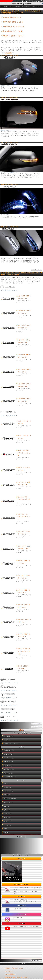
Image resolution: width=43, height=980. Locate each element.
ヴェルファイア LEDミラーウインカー (24, 499)
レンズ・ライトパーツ (10, 799)
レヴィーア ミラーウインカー (10, 55)
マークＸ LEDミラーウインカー (24, 635)
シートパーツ (7, 814)
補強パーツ (7, 833)
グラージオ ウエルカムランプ (10, 185)
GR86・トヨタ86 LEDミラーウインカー (24, 453)
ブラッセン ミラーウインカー (10, 98)
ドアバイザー (7, 795)
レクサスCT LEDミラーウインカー (24, 297)
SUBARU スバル (9, 769)
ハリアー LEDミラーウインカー (24, 591)
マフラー (6, 829)
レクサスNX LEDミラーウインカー (24, 371)
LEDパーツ (8, 53)
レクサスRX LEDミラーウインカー (24, 400)
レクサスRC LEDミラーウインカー (24, 385)
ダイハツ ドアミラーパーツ (8, 717)
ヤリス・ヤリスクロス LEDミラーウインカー (24, 651)
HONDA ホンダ (8, 762)
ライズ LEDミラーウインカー (24, 667)
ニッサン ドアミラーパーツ (8, 680)
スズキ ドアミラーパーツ (8, 710)
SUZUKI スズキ (8, 773)
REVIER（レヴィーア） (12, 17)
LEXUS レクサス (9, 750)
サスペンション (8, 825)
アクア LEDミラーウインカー (24, 469)
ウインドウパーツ (8, 791)
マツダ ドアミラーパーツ (8, 695)
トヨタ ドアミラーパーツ (8, 413)
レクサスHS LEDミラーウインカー (24, 327)
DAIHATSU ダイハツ (10, 777)
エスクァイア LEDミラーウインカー (24, 547)
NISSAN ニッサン (9, 758)
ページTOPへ (37, 270)
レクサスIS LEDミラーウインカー (24, 341)
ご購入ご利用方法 (8, 736)
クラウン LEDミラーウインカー (24, 562)
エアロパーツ (7, 787)
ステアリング (7, 821)
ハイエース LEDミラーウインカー (24, 577)
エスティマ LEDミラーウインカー (24, 533)
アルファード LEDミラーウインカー (24, 484)
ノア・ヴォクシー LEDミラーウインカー (24, 517)
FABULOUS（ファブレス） (14, 27)
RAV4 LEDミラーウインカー (24, 437)
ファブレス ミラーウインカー (10, 142)
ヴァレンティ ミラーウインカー (10, 227)
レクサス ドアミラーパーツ (8, 288)
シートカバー (7, 817)
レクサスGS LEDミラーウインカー (24, 312)
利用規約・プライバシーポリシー (13, 744)
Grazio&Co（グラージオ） (13, 31)
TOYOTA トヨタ (8, 754)
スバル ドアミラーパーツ (8, 703)
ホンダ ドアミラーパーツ (8, 688)
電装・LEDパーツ (8, 802)
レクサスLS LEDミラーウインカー (24, 356)
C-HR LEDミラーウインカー (24, 422)
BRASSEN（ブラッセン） (13, 22)
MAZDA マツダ (8, 765)
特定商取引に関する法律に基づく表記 (16, 977)
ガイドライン (7, 740)
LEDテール (7, 806)
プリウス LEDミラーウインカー (24, 606)
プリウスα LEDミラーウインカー (24, 621)
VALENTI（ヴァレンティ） (14, 36)
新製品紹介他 (21, 846)
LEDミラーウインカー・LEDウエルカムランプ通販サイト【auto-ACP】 (20, 5)
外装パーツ (7, 783)
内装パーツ (7, 810)
